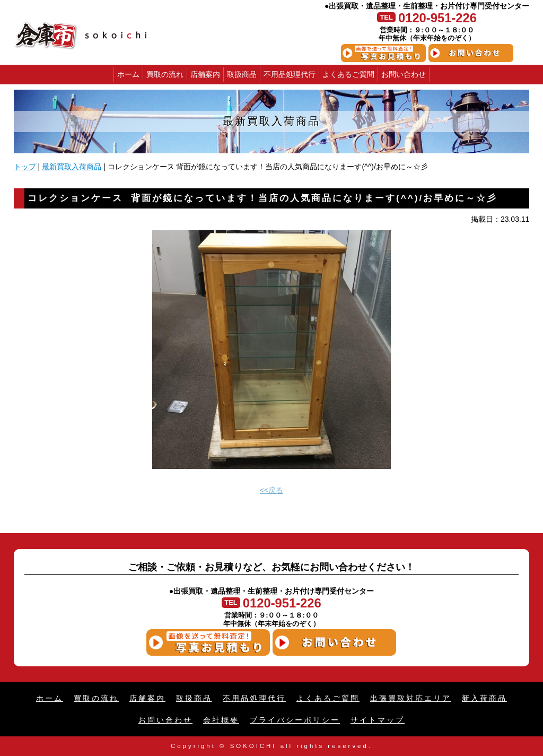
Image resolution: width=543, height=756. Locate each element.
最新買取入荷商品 (72, 167)
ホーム (128, 74)
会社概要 (221, 720)
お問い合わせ (404, 74)
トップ (25, 167)
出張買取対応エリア (411, 698)
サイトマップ (378, 720)
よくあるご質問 (348, 74)
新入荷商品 (484, 698)
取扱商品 (242, 74)
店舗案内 (205, 74)
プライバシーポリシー (295, 720)
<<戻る (271, 490)
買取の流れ (165, 74)
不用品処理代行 (290, 74)
